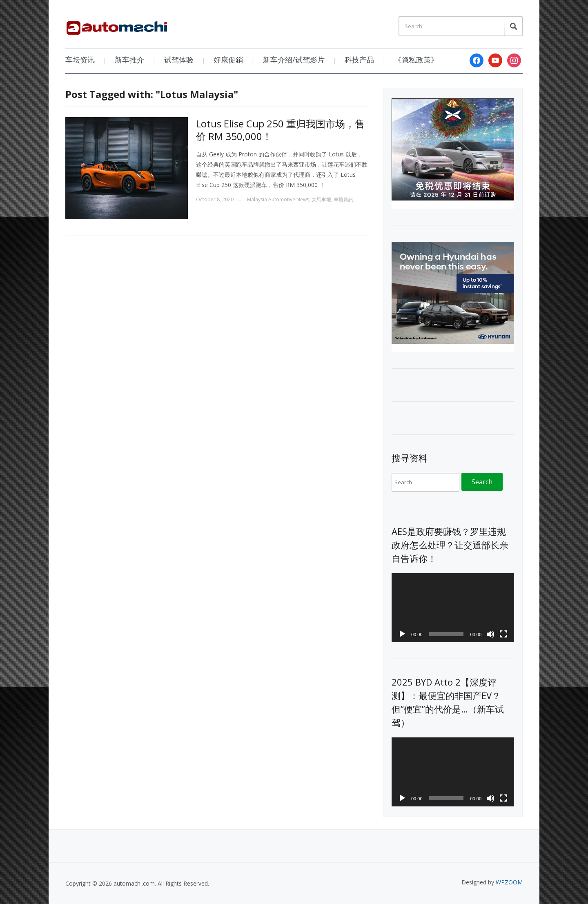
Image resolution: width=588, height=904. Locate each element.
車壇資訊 (343, 199)
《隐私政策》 (416, 60)
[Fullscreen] (503, 634)
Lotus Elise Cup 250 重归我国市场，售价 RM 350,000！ (280, 130)
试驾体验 (179, 60)
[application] (453, 608)
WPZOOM (509, 882)
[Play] (402, 634)
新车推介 (129, 60)
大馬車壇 (321, 199)
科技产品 (359, 60)
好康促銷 (228, 60)
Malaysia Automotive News (278, 199)
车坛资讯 (80, 60)
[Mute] (490, 634)
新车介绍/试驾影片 (294, 60)
